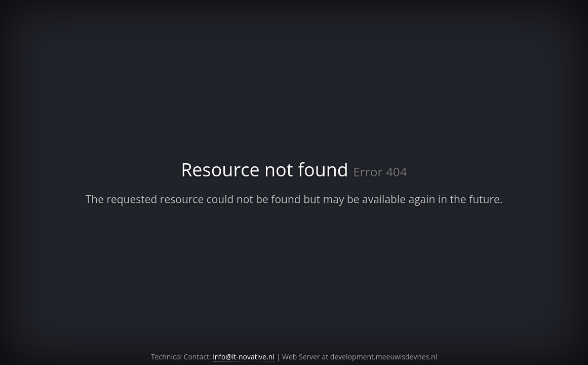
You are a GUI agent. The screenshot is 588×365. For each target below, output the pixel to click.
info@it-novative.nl (244, 357)
